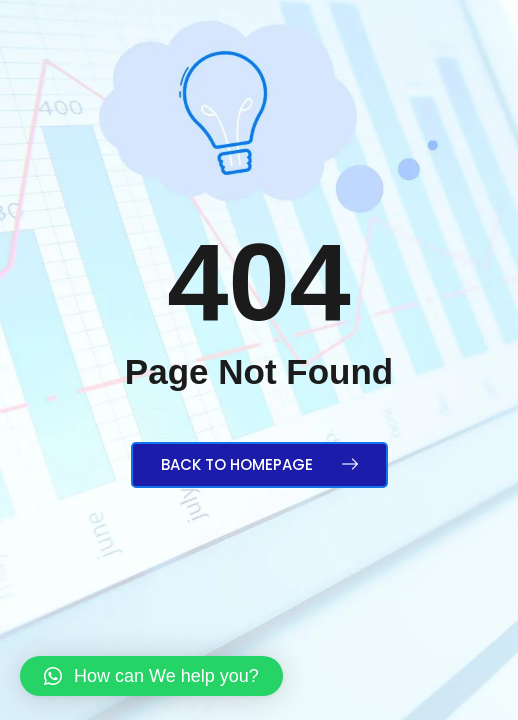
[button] (151, 676)
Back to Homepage (259, 464)
